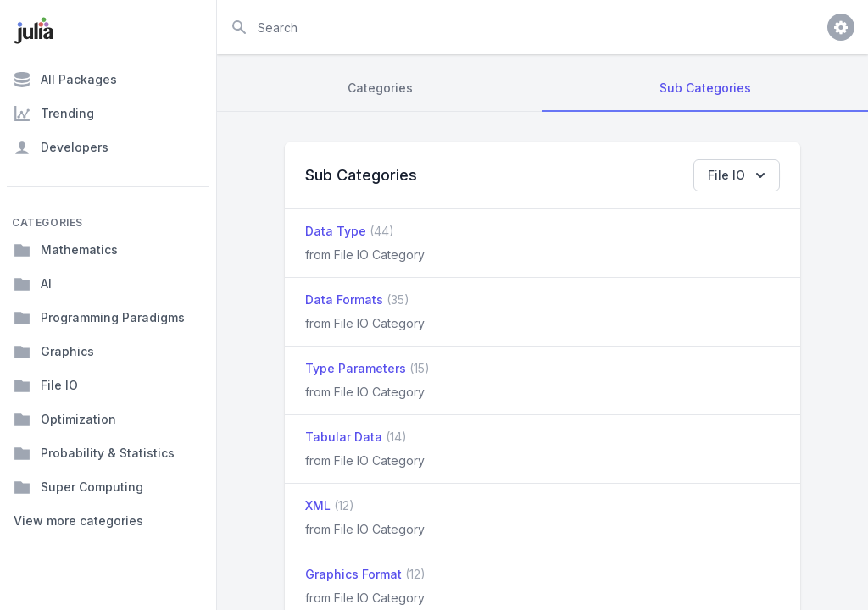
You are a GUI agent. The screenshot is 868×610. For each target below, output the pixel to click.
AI (33, 284)
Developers (61, 147)
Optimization (65, 419)
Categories (380, 88)
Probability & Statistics (94, 453)
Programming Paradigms (99, 318)
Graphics (54, 352)
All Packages (65, 80)
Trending (54, 114)
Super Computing (78, 487)
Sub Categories (705, 88)
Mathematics (66, 250)
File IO (46, 385)
